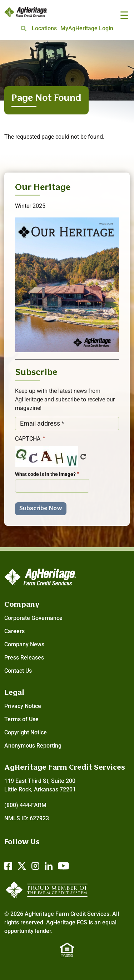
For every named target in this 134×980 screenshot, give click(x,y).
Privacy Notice (23, 706)
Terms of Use (21, 719)
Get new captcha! (83, 457)
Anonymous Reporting (33, 746)
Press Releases (24, 658)
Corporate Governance (33, 618)
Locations (44, 28)
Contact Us (18, 671)
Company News (24, 644)
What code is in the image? (45, 474)
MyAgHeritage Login (87, 28)
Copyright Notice (26, 732)
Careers (14, 631)
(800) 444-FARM (25, 805)
